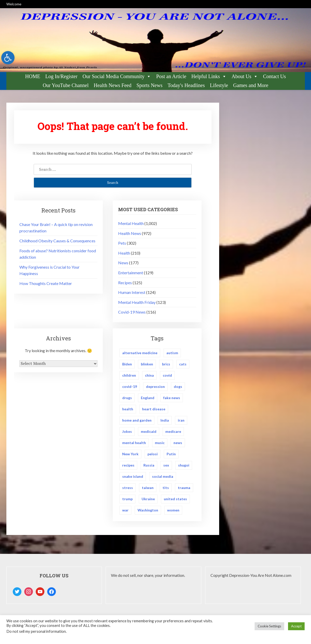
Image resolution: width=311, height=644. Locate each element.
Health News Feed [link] (113, 85)
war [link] (125, 512)
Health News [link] (130, 233)
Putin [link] (171, 455)
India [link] (165, 421)
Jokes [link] (127, 432)
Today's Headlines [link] (186, 85)
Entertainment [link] (131, 273)
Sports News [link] (150, 85)
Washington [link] (148, 512)
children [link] (129, 375)
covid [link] (167, 375)
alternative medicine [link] (140, 353)
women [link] (173, 512)
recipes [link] (128, 466)
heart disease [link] (154, 409)
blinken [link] (147, 364)
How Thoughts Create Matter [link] (46, 283)
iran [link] (181, 421)
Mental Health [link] (131, 223)
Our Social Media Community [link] (117, 76)
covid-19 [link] (130, 387)
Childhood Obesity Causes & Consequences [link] (57, 241)
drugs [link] (127, 398)
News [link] (123, 263)
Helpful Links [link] (209, 76)
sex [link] (166, 466)
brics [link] (166, 364)
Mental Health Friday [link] (137, 302)
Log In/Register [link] (61, 76)
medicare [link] (173, 432)
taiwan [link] (148, 489)
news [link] (178, 444)
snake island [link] (133, 478)
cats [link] (183, 364)
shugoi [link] (184, 466)
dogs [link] (178, 387)
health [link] (128, 409)
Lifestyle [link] (219, 85)
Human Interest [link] (132, 292)
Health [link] (124, 253)
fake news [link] (172, 398)
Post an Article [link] (171, 76)
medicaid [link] (149, 432)
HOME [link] (33, 76)
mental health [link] (134, 444)
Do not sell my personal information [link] (36, 631)
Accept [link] (296, 626)
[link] (8, 58)
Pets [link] (122, 243)
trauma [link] (184, 489)
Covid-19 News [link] (132, 312)
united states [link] (175, 500)
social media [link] (163, 478)
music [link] (160, 444)
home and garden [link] (137, 421)
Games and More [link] (251, 85)
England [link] (148, 398)
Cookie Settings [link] (269, 626)
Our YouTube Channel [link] (66, 85)
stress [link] (128, 489)
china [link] (149, 375)
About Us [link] (245, 76)
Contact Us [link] (274, 76)
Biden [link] (127, 364)
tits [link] (166, 489)
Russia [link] (149, 466)
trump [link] (127, 500)
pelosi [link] (153, 455)
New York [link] (130, 455)
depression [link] (155, 387)
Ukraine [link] (148, 500)
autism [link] (172, 353)
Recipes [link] (125, 283)
